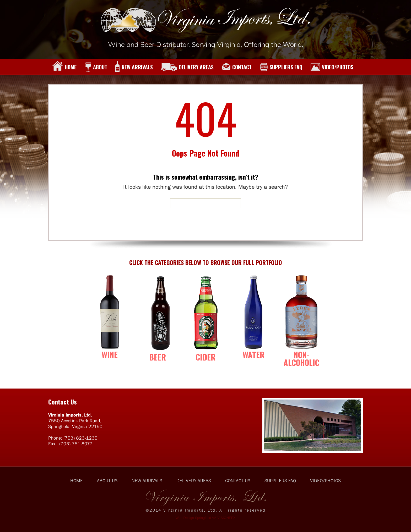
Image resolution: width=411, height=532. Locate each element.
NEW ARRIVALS (134, 67)
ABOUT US (107, 481)
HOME (64, 67)
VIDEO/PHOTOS (332, 67)
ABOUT (96, 67)
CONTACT (237, 67)
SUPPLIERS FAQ (281, 67)
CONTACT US (238, 481)
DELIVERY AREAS (187, 67)
